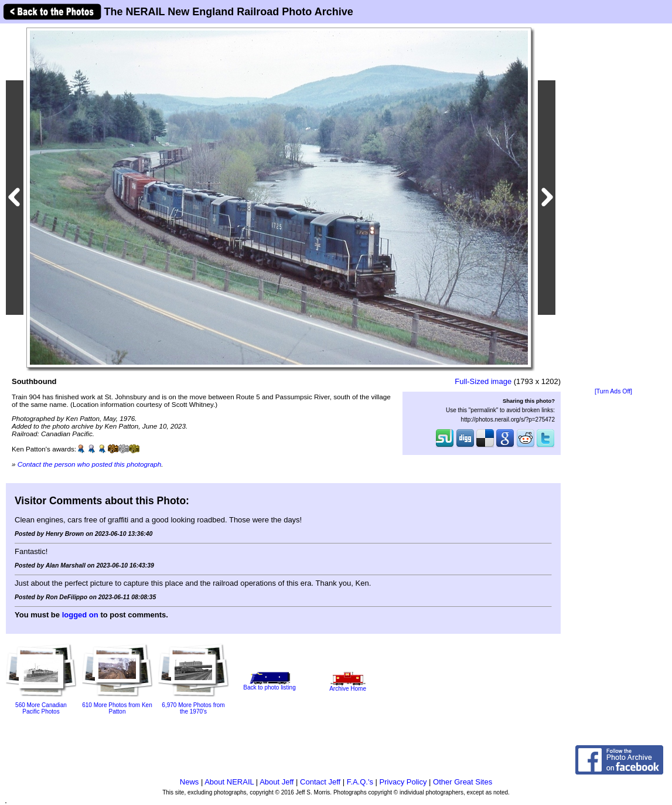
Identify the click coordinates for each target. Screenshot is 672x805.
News (190, 782)
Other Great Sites (463, 782)
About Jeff (277, 782)
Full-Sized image (483, 381)
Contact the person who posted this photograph (90, 464)
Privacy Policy (403, 782)
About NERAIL (229, 782)
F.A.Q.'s (360, 782)
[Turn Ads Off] (613, 391)
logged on (80, 615)
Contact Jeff (320, 782)
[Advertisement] (613, 206)
